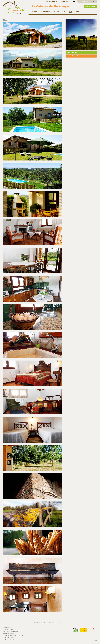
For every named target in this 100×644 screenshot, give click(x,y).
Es (84, 1)
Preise (78, 12)
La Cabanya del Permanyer (51, 6)
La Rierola (9, 637)
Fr (91, 1)
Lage (64, 12)
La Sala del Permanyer (9, 629)
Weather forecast (72, 56)
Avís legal (95, 641)
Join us (60, 623)
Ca (81, 1)
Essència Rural (7, 627)
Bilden (71, 12)
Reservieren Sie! (91, 7)
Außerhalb (56, 12)
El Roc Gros (10, 631)
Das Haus (35, 12)
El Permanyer (10, 633)
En (87, 1)
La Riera (8, 640)
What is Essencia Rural (39, 623)
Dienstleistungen (45, 12)
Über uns (52, 623)
